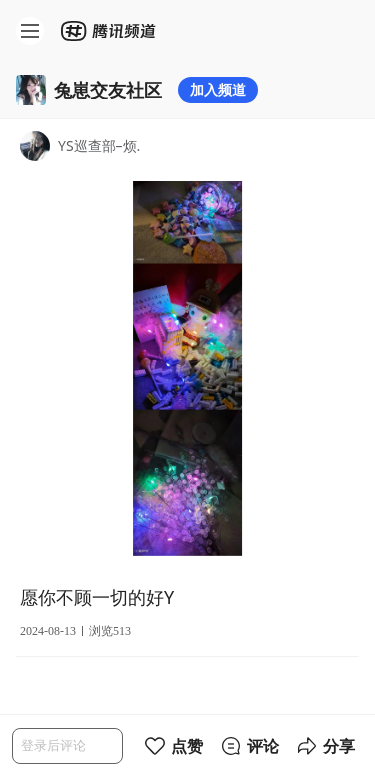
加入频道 (218, 89)
